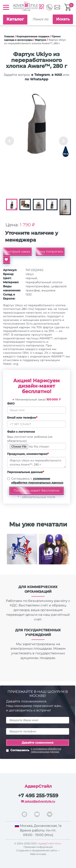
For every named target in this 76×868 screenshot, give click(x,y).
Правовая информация (38, 847)
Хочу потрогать (50, 252)
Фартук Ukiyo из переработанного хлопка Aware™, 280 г (36, 462)
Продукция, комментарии (28, 454)
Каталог (15, 19)
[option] (36, 125)
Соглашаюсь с (37, 481)
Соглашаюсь (38, 751)
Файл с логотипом (21, 432)
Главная (9, 36)
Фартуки (41, 40)
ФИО (11, 404)
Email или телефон (22, 418)
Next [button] (63, 141)
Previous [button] (10, 141)
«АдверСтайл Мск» (49, 843)
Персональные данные (26, 472)
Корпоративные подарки (33, 36)
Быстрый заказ (17, 252)
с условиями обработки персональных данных (46, 750)
